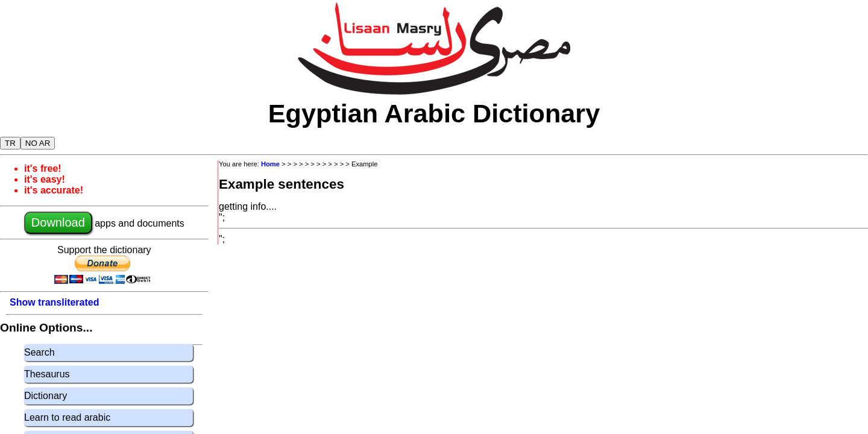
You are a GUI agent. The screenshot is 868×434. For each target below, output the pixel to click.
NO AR (38, 143)
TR (10, 143)
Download (58, 222)
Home (270, 164)
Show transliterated (54, 302)
